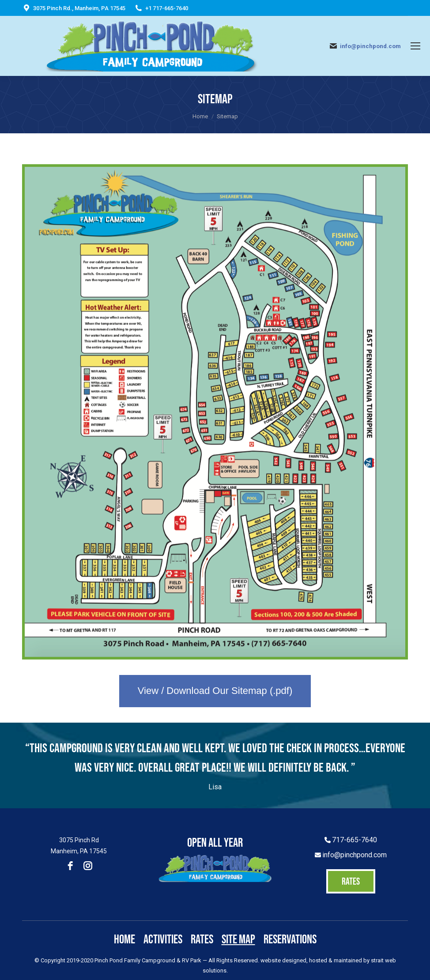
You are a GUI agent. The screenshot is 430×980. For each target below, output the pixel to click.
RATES (351, 881)
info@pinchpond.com (370, 46)
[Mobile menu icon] (415, 46)
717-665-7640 (355, 840)
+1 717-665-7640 (167, 8)
